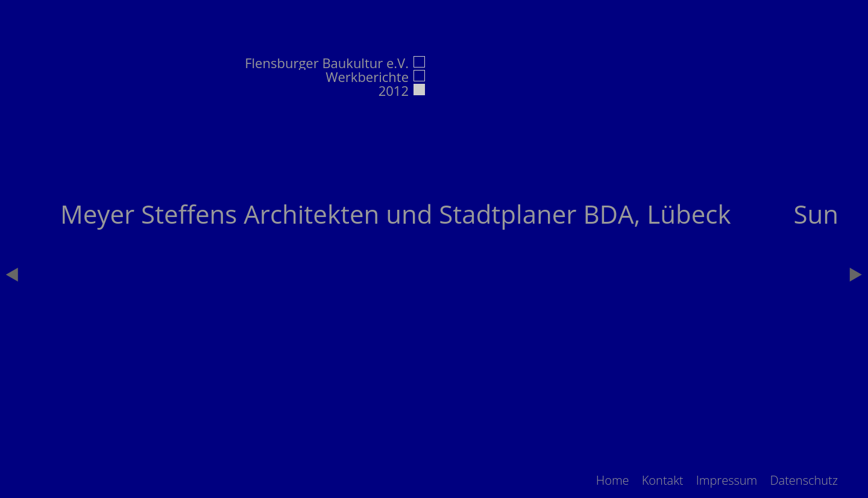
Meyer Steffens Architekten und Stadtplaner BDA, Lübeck (396, 214)
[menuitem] (613, 480)
